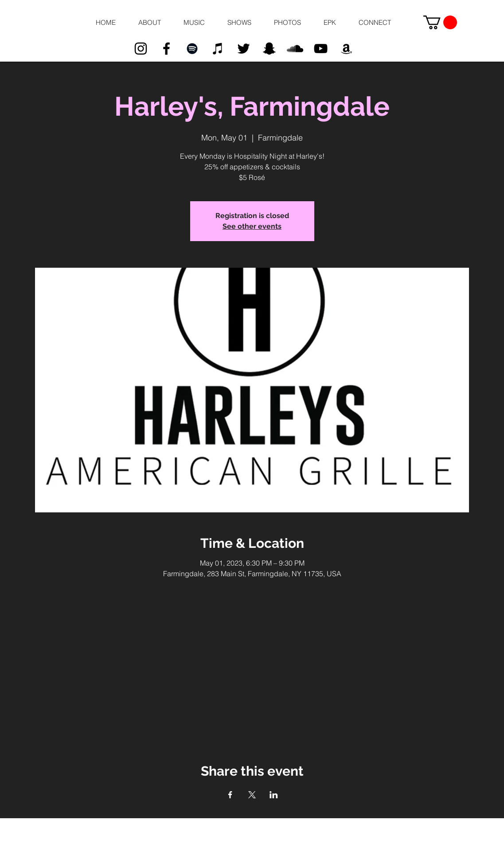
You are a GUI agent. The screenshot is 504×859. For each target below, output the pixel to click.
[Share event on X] (252, 795)
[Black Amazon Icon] (346, 49)
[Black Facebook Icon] (166, 49)
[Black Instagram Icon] (141, 49)
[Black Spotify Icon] (192, 49)
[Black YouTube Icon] (321, 49)
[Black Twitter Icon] (244, 49)
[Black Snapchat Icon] (269, 49)
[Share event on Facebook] (230, 795)
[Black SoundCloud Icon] (295, 49)
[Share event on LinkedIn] (274, 795)
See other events (252, 226)
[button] (150, 23)
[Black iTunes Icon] (218, 49)
